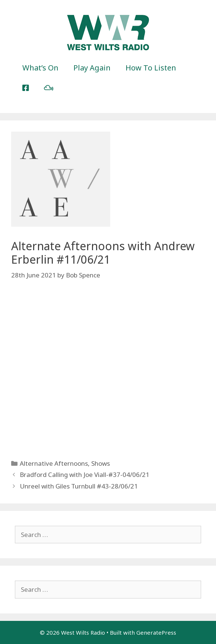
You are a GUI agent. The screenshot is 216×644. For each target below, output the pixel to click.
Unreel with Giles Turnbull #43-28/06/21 (79, 486)
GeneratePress (156, 632)
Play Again (92, 68)
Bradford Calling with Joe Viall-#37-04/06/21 (85, 475)
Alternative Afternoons (54, 463)
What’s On (40, 68)
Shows (101, 463)
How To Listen (151, 68)
